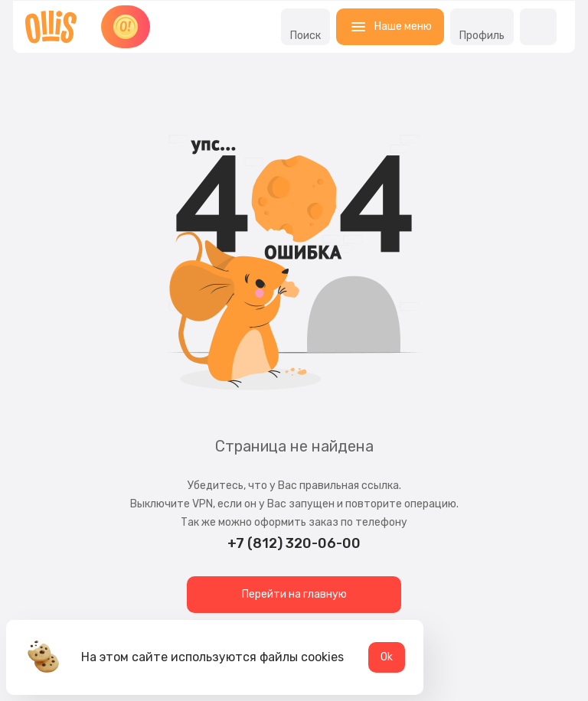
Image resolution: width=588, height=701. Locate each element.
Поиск (305, 27)
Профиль (482, 27)
